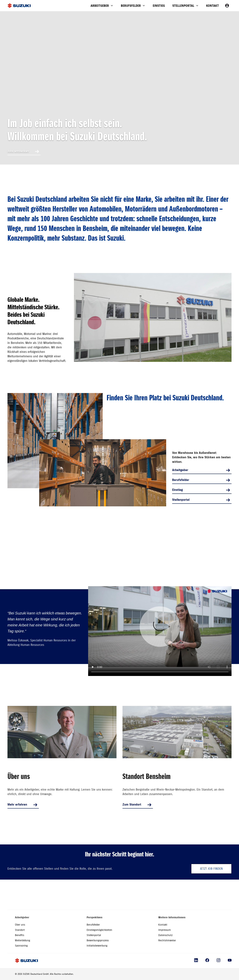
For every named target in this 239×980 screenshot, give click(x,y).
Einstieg (159, 6)
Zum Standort (132, 805)
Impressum (165, 930)
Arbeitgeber (100, 6)
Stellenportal (183, 6)
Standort (20, 930)
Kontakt (212, 6)
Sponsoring (21, 946)
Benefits (20, 935)
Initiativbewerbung (97, 946)
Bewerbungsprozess (98, 940)
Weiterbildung (22, 940)
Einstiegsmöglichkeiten (99, 930)
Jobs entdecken (18, 151)
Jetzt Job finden (211, 869)
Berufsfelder (131, 6)
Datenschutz (165, 935)
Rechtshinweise (167, 940)
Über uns (20, 925)
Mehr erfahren (17, 805)
